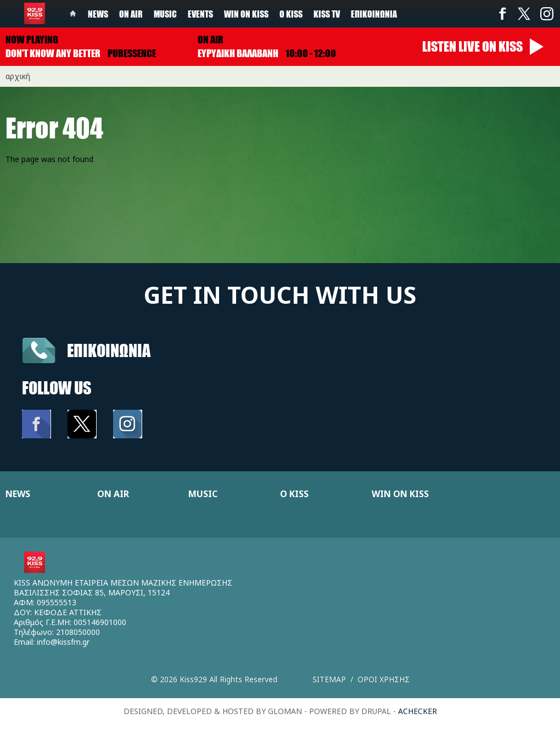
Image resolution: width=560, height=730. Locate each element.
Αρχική (18, 76)
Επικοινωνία (374, 14)
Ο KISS (294, 494)
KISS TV (327, 14)
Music (165, 14)
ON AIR (113, 494)
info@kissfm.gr (63, 642)
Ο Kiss (291, 14)
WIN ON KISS (400, 494)
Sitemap (329, 679)
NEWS (18, 494)
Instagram (546, 14)
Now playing (32, 40)
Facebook (502, 14)
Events (200, 14)
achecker (418, 711)
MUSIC (203, 494)
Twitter (524, 14)
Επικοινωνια (109, 350)
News (98, 14)
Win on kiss (246, 14)
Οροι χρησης (383, 679)
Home (73, 14)
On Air (131, 14)
